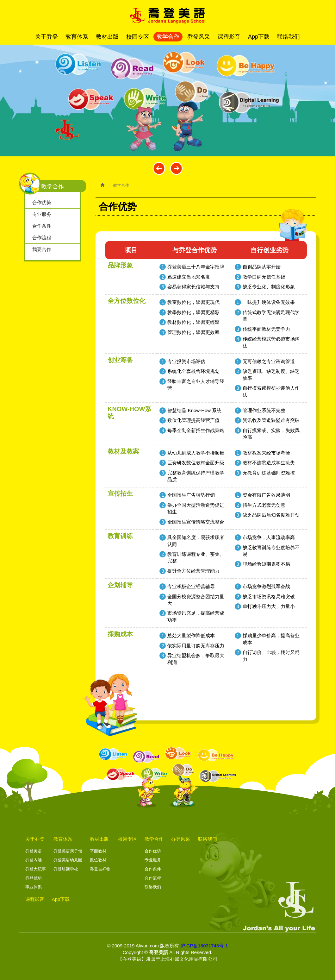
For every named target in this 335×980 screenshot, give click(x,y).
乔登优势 (34, 878)
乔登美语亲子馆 (68, 851)
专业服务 (42, 214)
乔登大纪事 (36, 869)
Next (176, 168)
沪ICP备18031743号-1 (204, 946)
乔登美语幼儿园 (68, 860)
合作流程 (42, 238)
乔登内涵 (34, 860)
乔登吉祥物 (100, 869)
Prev (159, 168)
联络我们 (153, 887)
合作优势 (42, 202)
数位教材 (98, 860)
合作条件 (42, 226)
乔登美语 (34, 851)
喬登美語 (168, 16)
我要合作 (42, 249)
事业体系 (34, 887)
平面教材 (98, 851)
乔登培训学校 (66, 869)
